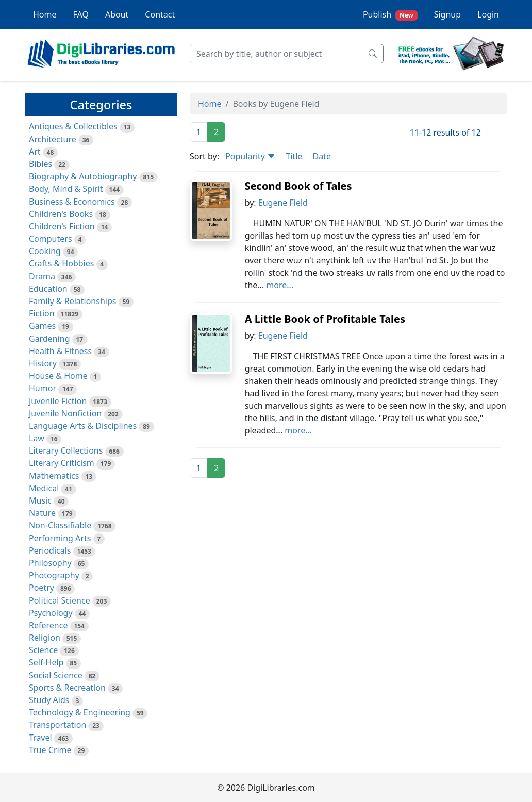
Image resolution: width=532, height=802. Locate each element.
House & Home (58, 376)
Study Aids (49, 700)
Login (488, 14)
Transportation (57, 725)
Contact (160, 14)
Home (45, 14)
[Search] (276, 54)
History (43, 363)
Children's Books (61, 214)
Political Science (60, 600)
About (117, 14)
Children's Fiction (62, 226)
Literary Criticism (62, 463)
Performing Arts (60, 538)
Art (35, 152)
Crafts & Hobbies (61, 263)
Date (321, 156)
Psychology (51, 613)
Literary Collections (66, 450)
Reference (48, 625)
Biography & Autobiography (83, 176)
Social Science (56, 675)
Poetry (41, 588)
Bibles (40, 164)
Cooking (45, 251)
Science (43, 650)
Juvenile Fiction (58, 401)
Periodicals (50, 550)
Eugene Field (283, 203)
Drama (42, 276)
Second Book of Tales (298, 186)
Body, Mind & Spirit (66, 189)
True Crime (50, 750)
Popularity (250, 156)
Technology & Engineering (80, 712)
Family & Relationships (72, 301)
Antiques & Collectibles (73, 126)
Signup (447, 14)
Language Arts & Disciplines (83, 426)
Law (37, 438)
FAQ (81, 14)
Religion (45, 638)
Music (40, 500)
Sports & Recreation (67, 688)
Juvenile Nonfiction (65, 413)
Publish (390, 15)
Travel (40, 738)
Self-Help (46, 662)
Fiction (42, 313)
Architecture (53, 139)
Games (42, 326)
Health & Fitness (60, 351)
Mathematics (54, 476)
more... (280, 285)
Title (294, 156)
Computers (51, 239)
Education (48, 289)
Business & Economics (72, 202)
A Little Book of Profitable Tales (325, 319)
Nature (42, 513)
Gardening (49, 339)
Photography (54, 575)
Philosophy (50, 563)
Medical (44, 488)
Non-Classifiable (60, 525)
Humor (43, 388)
